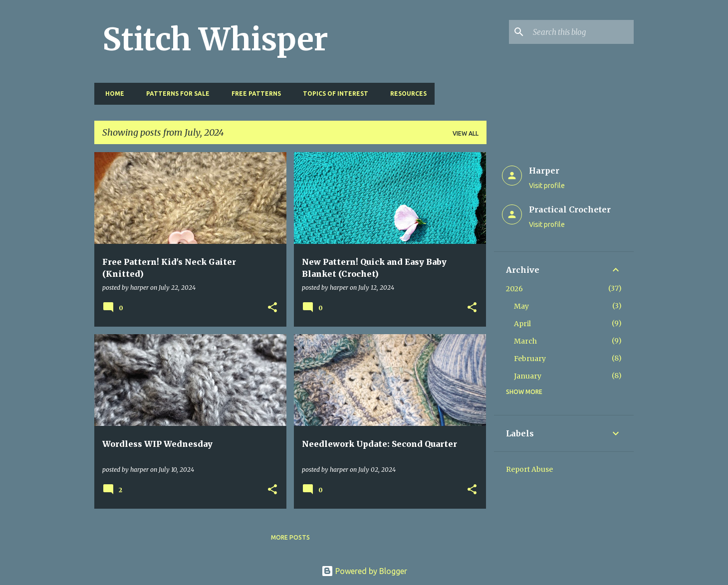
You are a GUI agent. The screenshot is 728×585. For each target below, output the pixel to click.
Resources (405, 94)
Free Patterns (253, 94)
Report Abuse (529, 469)
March (525, 341)
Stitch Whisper (215, 39)
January (528, 376)
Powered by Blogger (364, 571)
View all (466, 133)
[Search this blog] (581, 32)
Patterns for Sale (175, 94)
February (530, 359)
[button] (272, 308)
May (521, 306)
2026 (514, 289)
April (522, 324)
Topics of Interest (333, 94)
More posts (290, 537)
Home (112, 94)
